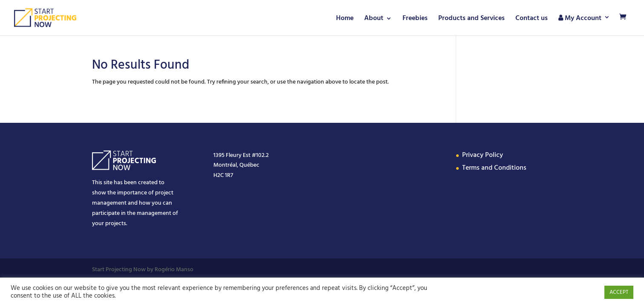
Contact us (532, 20)
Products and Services (471, 20)
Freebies (415, 20)
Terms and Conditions (494, 168)
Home (345, 20)
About (374, 20)
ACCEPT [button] (619, 292)
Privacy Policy (483, 155)
